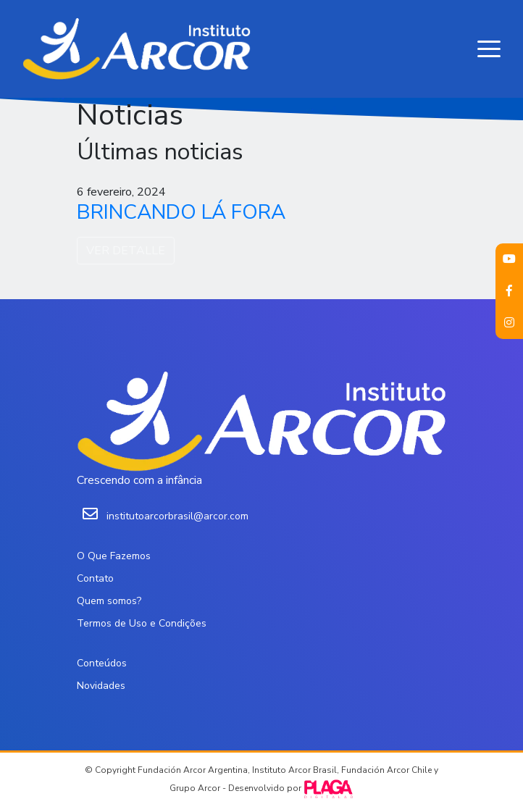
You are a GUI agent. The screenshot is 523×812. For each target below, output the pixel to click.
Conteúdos (102, 663)
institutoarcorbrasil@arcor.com (177, 516)
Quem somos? (109, 601)
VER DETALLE (126, 251)
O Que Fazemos (114, 556)
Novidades (101, 686)
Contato (95, 578)
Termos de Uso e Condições (142, 623)
